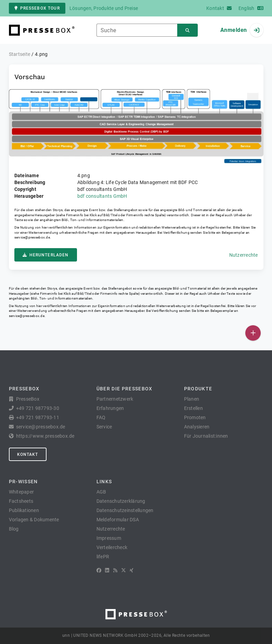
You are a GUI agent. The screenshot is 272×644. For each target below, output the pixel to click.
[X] (124, 570)
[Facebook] (99, 570)
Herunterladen (46, 255)
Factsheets (21, 501)
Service (104, 427)
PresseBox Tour (37, 8)
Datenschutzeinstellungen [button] (125, 510)
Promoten (195, 417)
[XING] (132, 570)
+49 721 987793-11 (38, 417)
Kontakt (28, 454)
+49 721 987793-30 (38, 408)
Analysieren (197, 427)
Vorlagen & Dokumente (34, 520)
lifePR (103, 557)
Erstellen (193, 408)
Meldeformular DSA (118, 520)
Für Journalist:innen (206, 436)
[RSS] (115, 570)
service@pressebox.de (32, 237)
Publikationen (24, 510)
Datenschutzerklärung (121, 501)
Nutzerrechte (244, 255)
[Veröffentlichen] (253, 333)
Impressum (109, 538)
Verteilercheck (112, 547)
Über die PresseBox (125, 389)
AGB (101, 492)
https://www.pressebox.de (45, 436)
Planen (192, 399)
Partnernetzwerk (115, 399)
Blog (14, 529)
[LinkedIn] (107, 570)
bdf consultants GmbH (102, 196)
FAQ (101, 417)
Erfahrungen (110, 408)
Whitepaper (22, 492)
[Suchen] (187, 30)
